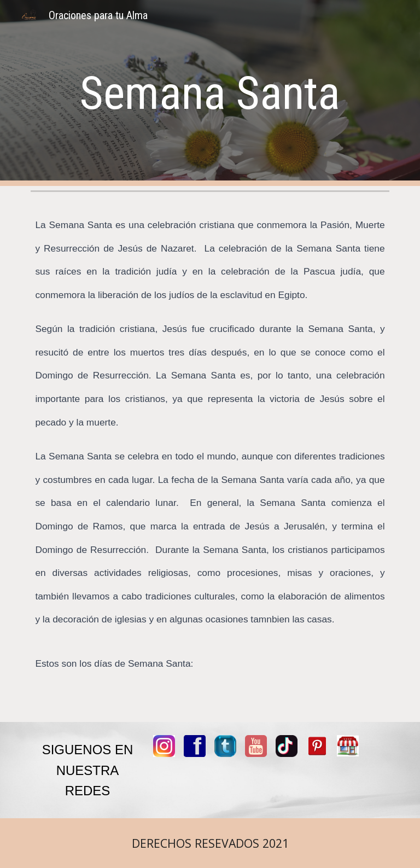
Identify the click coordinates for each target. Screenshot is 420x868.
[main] (210, 93)
